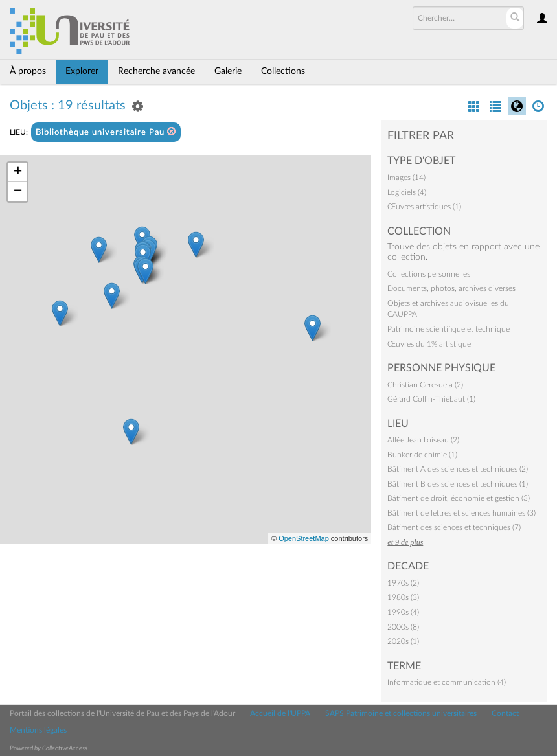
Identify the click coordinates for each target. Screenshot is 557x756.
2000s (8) (403, 627)
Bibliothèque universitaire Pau (106, 132)
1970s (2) (403, 583)
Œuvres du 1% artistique (429, 344)
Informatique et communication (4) (447, 682)
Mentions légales (38, 730)
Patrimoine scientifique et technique (449, 329)
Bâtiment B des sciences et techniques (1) (458, 484)
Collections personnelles (429, 274)
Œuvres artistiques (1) (424, 207)
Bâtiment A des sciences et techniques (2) (458, 469)
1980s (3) (403, 597)
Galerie (228, 71)
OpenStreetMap (304, 538)
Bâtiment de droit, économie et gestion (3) (459, 498)
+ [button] (18, 172)
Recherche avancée (156, 71)
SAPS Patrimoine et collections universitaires (401, 713)
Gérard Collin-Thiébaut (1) (431, 399)
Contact (505, 713)
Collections (283, 71)
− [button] (18, 192)
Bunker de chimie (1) (422, 455)
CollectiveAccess (65, 748)
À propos (28, 71)
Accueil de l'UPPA (280, 713)
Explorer (82, 71)
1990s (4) (403, 612)
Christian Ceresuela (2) (425, 385)
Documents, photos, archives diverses (451, 288)
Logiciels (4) (407, 192)
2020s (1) (403, 641)
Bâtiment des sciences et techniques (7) (454, 527)
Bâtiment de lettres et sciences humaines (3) (461, 513)
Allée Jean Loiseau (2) (423, 440)
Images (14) (406, 178)
